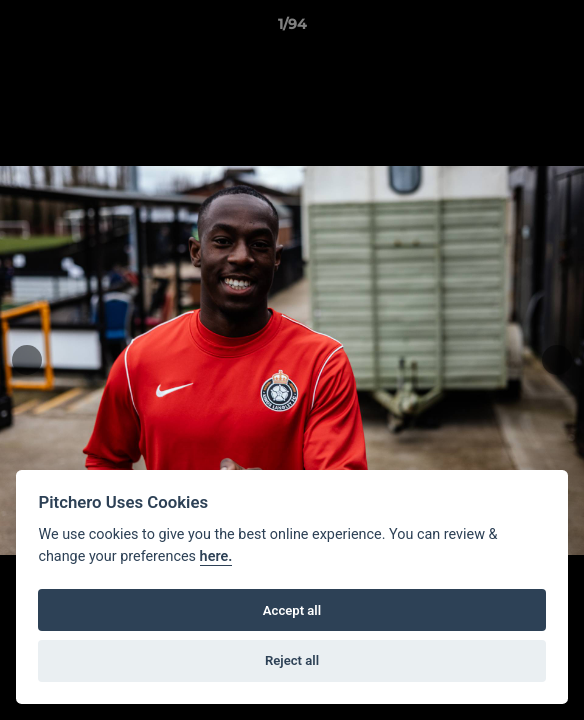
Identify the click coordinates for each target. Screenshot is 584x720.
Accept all (292, 610)
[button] (560, 29)
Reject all (292, 660)
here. (216, 556)
